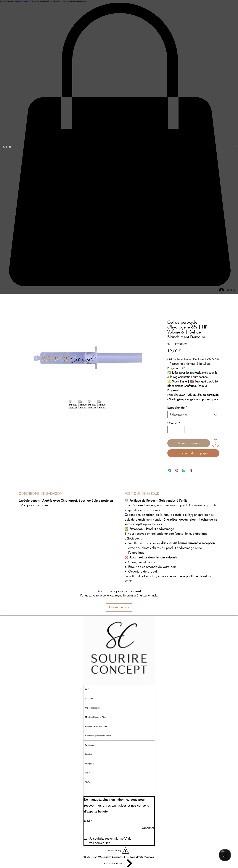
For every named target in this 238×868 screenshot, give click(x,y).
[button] (119, 147)
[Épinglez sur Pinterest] (177, 470)
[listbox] (119, 147)
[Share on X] (191, 470)
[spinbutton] (176, 430)
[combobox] (193, 415)
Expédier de (177, 407)
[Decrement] (170, 430)
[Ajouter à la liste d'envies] (216, 443)
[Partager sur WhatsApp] (184, 470)
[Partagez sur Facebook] (170, 470)
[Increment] (182, 430)
